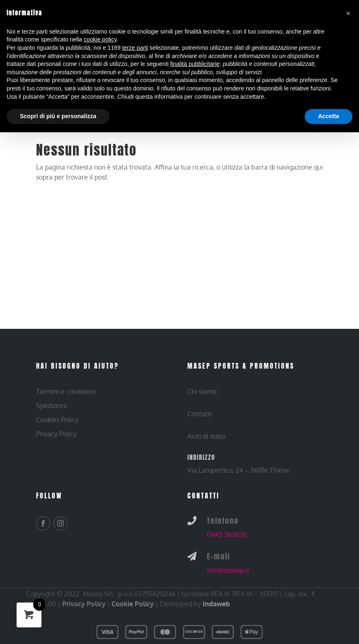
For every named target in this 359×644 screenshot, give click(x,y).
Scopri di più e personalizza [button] (58, 116)
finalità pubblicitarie (195, 64)
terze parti (135, 48)
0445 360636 (227, 535)
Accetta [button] (329, 116)
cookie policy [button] (100, 39)
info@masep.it (228, 570)
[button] (348, 13)
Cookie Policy (133, 604)
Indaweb (216, 604)
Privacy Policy (84, 604)
